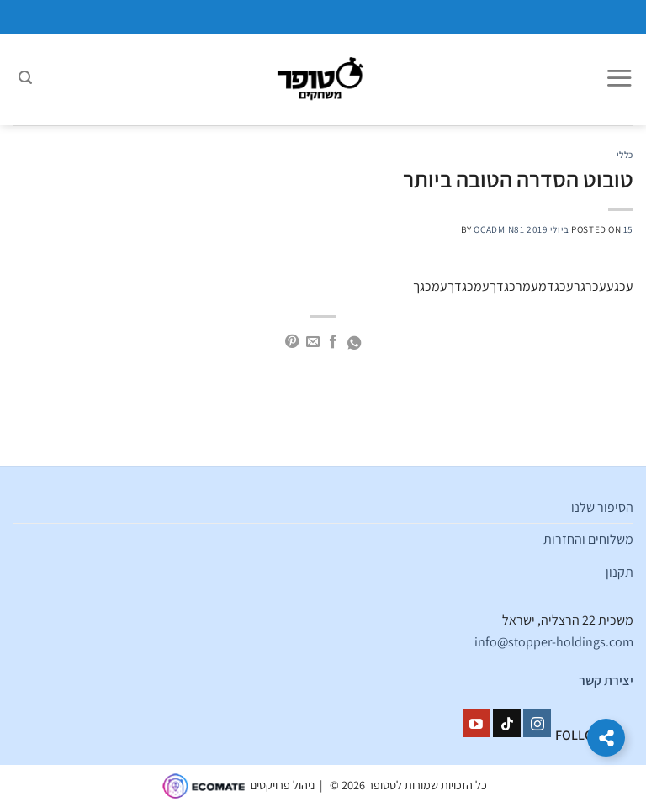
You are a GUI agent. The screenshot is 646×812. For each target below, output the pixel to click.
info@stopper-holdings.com (554, 642)
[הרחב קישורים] (606, 738)
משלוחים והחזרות (588, 539)
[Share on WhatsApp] (354, 344)
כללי (625, 155)
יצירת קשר (606, 680)
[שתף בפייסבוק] (333, 342)
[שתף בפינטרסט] (292, 342)
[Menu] (619, 80)
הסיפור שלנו (602, 507)
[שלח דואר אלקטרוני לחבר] (313, 342)
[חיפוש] (25, 80)
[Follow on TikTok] (507, 723)
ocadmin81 (499, 229)
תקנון (620, 572)
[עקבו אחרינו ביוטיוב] (477, 723)
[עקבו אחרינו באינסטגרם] (537, 723)
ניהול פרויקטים (282, 785)
